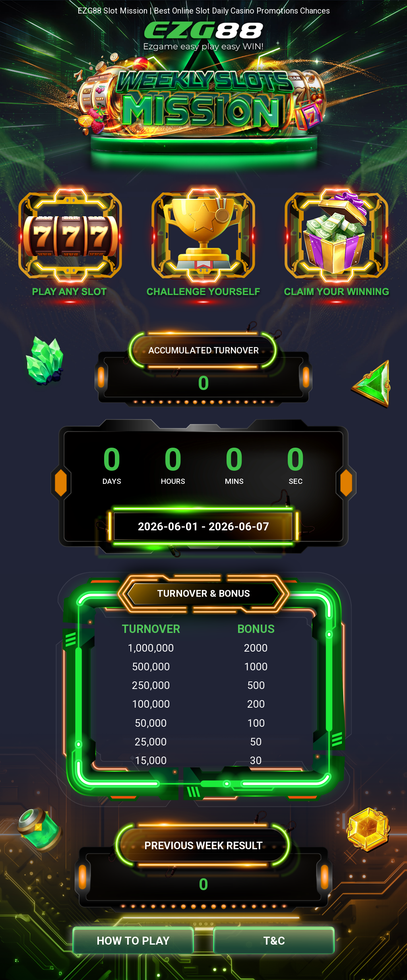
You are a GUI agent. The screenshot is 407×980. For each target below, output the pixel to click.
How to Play (133, 941)
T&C (274, 941)
